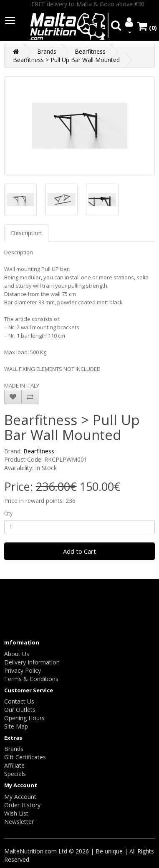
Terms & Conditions (31, 679)
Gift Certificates (25, 757)
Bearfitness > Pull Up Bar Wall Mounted (66, 60)
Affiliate (14, 765)
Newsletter (19, 822)
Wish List (16, 813)
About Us (17, 654)
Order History (22, 805)
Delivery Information (32, 662)
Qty (8, 514)
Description (26, 233)
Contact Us (19, 701)
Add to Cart (79, 551)
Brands (47, 51)
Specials (15, 774)
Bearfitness (90, 51)
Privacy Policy (23, 670)
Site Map (16, 726)
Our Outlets (20, 710)
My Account (20, 797)
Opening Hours (24, 718)
